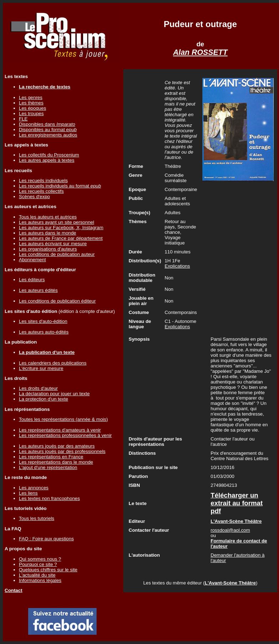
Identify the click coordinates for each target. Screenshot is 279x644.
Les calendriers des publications (53, 363)
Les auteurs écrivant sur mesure (53, 244)
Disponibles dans (47, 124)
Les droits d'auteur (38, 388)
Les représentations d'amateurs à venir (60, 430)
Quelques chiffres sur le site (48, 570)
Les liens (28, 493)
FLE (23, 119)
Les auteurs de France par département (61, 238)
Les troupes (31, 114)
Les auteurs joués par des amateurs (57, 446)
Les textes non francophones (49, 498)
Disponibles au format (48, 130)
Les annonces (34, 488)
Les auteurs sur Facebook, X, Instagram (61, 228)
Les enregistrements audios (48, 135)
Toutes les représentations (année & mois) (63, 419)
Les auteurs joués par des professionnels (62, 451)
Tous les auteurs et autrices (48, 217)
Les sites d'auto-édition (43, 321)
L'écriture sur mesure (41, 368)
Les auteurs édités (38, 290)
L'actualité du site (37, 575)
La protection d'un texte (43, 399)
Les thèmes (31, 103)
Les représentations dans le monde (56, 462)
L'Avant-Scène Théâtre (230, 583)
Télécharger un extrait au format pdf (237, 503)
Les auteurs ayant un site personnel (56, 222)
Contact (14, 590)
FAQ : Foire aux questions (46, 539)
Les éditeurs (32, 280)
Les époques (32, 108)
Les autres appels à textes (47, 160)
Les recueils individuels (43, 181)
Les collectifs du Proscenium (49, 155)
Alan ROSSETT (200, 52)
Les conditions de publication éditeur (57, 301)
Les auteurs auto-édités (44, 332)
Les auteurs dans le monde (48, 233)
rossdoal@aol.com (230, 530)
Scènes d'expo (34, 197)
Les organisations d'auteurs (48, 249)
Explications (177, 266)
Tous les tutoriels (37, 518)
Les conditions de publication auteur (57, 254)
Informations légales (40, 580)
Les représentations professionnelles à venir (65, 435)
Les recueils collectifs (41, 191)
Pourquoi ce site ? (38, 564)
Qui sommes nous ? (40, 559)
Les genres (31, 97)
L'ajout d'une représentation (48, 467)
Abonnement (32, 260)
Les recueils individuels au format (60, 186)
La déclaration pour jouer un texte (54, 394)
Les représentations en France (51, 457)
